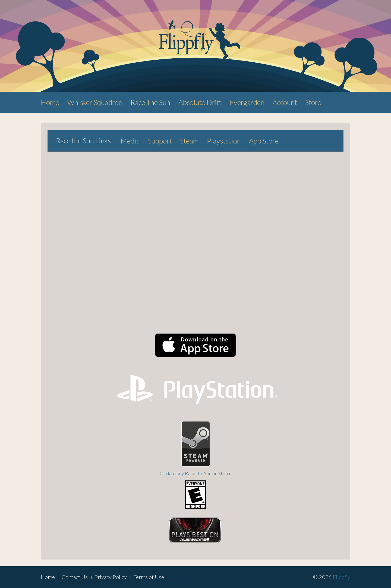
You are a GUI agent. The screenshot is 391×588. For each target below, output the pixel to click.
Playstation (224, 141)
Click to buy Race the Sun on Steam (195, 473)
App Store (264, 141)
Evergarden (247, 102)
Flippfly (342, 577)
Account (285, 102)
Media (130, 141)
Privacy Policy (111, 577)
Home (50, 102)
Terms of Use (149, 577)
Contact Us (75, 577)
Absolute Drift (200, 102)
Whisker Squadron (95, 102)
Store (313, 102)
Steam (189, 141)
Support (160, 141)
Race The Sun (150, 102)
